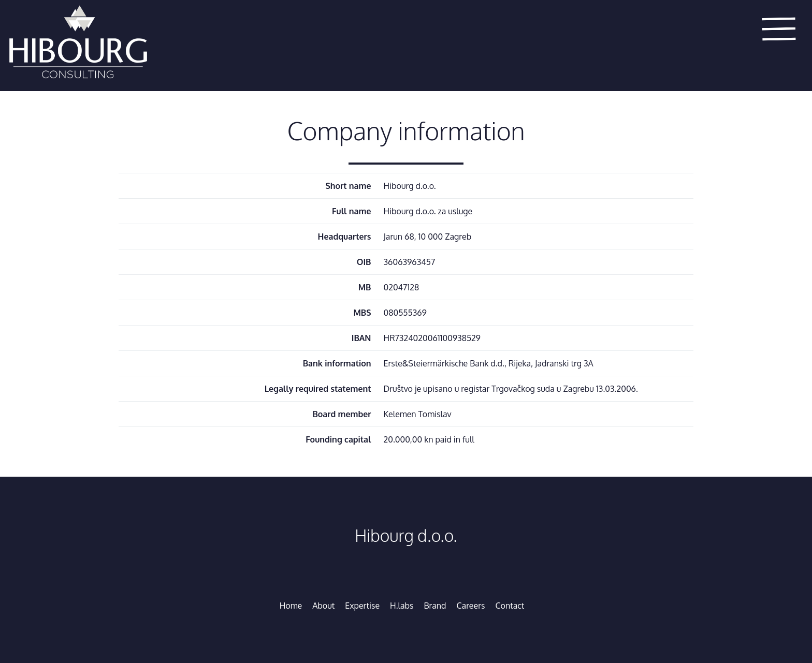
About (323, 606)
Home (291, 606)
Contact (510, 606)
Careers (471, 606)
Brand (435, 606)
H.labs (402, 606)
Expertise (362, 606)
